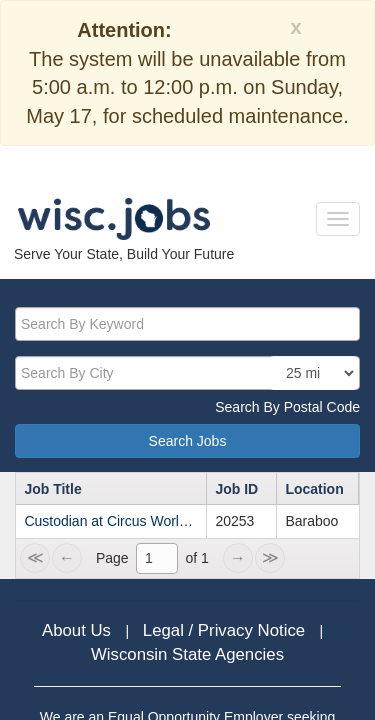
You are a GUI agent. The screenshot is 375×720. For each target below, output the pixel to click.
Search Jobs (188, 441)
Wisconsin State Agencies (187, 654)
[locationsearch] (313, 373)
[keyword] (187, 324)
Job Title (52, 489)
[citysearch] (187, 373)
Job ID (236, 489)
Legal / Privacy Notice (226, 630)
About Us (79, 630)
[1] (157, 558)
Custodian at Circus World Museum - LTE (152, 521)
